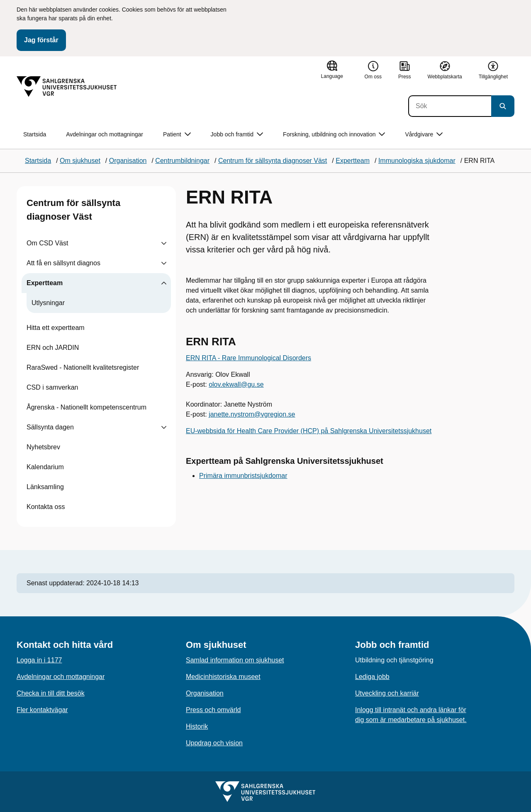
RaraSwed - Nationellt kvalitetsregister (83, 367)
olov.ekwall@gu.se (236, 384)
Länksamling (45, 487)
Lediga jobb (372, 677)
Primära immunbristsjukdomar (243, 476)
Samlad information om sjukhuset (235, 660)
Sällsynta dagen (50, 427)
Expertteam (45, 283)
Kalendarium (45, 467)
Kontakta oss (46, 507)
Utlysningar (48, 303)
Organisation (205, 693)
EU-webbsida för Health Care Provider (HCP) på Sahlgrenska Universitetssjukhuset (309, 431)
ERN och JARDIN (53, 348)
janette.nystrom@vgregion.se (252, 414)
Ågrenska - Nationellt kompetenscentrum (86, 407)
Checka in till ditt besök (51, 693)
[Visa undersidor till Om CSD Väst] (164, 243)
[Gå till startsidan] (67, 87)
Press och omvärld (213, 710)
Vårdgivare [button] (424, 135)
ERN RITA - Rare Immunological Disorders (248, 358)
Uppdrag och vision (214, 743)
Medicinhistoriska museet (223, 677)
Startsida (35, 134)
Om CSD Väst (47, 243)
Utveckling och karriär (387, 693)
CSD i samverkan (52, 387)
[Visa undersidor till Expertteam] (164, 283)
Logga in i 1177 (39, 660)
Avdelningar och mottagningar (105, 134)
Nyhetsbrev (43, 447)
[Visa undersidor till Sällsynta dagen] (164, 427)
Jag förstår (41, 40)
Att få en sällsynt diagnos (63, 263)
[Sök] (450, 106)
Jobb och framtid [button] (237, 135)
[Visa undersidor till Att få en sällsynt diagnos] (164, 263)
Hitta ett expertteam (56, 328)
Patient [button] (177, 135)
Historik (197, 726)
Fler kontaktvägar (42, 710)
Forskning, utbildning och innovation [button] (334, 135)
